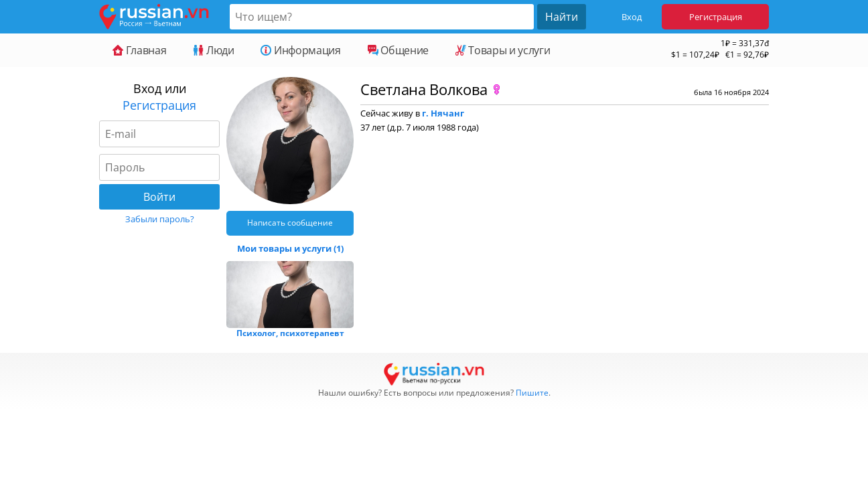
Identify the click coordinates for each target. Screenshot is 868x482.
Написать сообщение (290, 223)
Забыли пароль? (160, 219)
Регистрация (716, 17)
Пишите (532, 393)
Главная (139, 50)
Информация (300, 50)
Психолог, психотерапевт (290, 333)
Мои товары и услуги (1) (290, 248)
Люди (213, 50)
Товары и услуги (503, 50)
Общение (398, 50)
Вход (632, 17)
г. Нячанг (443, 113)
